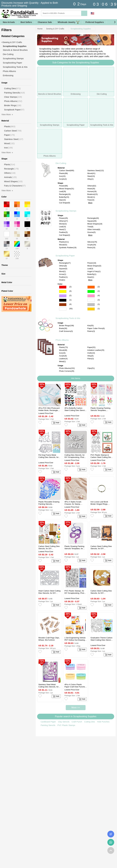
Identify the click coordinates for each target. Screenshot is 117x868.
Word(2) (62, 271)
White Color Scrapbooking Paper (91, 300)
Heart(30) (91, 189)
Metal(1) (62, 361)
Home (40, 29)
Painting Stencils (48, 725)
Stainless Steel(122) (96, 171)
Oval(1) (62, 280)
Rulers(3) (91, 331)
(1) (70, 300)
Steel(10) (91, 176)
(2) (70, 287)
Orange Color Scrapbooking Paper (91, 287)
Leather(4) (63, 359)
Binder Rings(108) (67, 326)
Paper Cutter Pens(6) (96, 328)
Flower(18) (92, 263)
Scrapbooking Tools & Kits (68, 318)
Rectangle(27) (65, 263)
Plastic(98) (63, 173)
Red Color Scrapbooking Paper (63, 287)
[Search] (73, 13)
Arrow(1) (63, 274)
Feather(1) (63, 277)
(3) (70, 291)
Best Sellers (26, 22)
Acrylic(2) (63, 179)
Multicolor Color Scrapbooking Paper (63, 309)
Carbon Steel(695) (67, 171)
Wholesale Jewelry (69, 22)
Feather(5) (63, 232)
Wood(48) (63, 350)
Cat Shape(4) (65, 235)
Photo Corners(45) (67, 371)
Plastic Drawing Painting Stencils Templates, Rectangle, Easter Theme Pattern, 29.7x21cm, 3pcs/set (101, 409)
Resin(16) (91, 248)
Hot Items (76, 378)
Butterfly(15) (64, 197)
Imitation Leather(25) (96, 350)
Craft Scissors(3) (66, 331)
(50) (71, 309)
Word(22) (63, 224)
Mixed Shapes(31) (67, 189)
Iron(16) (62, 353)
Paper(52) (92, 347)
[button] (115, 22)
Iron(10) (62, 176)
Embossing (8, 75)
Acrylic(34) (92, 245)
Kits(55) (91, 326)
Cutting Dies (90, 722)
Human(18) (92, 191)
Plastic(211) (64, 242)
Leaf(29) (62, 191)
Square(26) (92, 221)
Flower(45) (63, 218)
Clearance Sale (45, 22)
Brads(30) (63, 328)
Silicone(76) (92, 242)
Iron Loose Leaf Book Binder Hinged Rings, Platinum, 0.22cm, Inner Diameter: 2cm (100, 503)
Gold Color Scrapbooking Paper (91, 309)
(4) (99, 295)
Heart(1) (91, 277)
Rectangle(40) (93, 218)
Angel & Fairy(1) (94, 271)
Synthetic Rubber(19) (68, 248)
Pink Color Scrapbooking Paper (91, 296)
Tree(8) (90, 227)
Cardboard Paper (48, 722)
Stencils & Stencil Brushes (15, 50)
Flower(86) (63, 186)
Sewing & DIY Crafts (55, 29)
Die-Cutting (61, 163)
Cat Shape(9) (65, 203)
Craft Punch (77, 722)
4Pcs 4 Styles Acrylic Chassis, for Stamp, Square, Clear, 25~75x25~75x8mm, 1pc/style (73, 503)
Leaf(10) (62, 227)
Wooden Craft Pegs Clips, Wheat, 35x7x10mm (49, 639)
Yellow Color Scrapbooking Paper (63, 291)
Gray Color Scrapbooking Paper (91, 305)
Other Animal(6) (94, 229)
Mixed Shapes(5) (94, 266)
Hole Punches (103, 722)
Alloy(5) (91, 356)
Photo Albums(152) (67, 368)
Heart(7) (62, 229)
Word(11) (91, 197)
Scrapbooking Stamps (66, 211)
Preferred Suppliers (95, 22)
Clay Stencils (64, 722)
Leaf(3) (90, 269)
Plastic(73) (63, 347)
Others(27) (63, 221)
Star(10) (62, 200)
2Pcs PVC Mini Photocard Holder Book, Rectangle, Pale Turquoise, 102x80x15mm (49, 409)
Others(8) (63, 266)
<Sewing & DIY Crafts (12, 42)
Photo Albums (62, 340)
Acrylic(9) (63, 356)
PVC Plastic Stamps (66, 725)
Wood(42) (63, 245)
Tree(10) (91, 200)
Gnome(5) (92, 232)
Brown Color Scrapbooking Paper (63, 305)
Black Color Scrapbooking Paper (63, 300)
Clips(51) (91, 368)
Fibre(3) (91, 359)
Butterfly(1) (92, 274)
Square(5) (63, 269)
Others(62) (92, 186)
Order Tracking (111, 834)
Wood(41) (91, 173)
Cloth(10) (91, 353)
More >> (76, 708)
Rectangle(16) (65, 194)
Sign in (99, 13)
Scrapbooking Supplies (81, 29)
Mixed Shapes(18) (95, 224)
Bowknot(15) (93, 194)
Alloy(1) (91, 179)
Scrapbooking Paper (65, 256)
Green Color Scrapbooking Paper (91, 291)
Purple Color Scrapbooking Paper (63, 296)
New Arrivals (9, 22)
